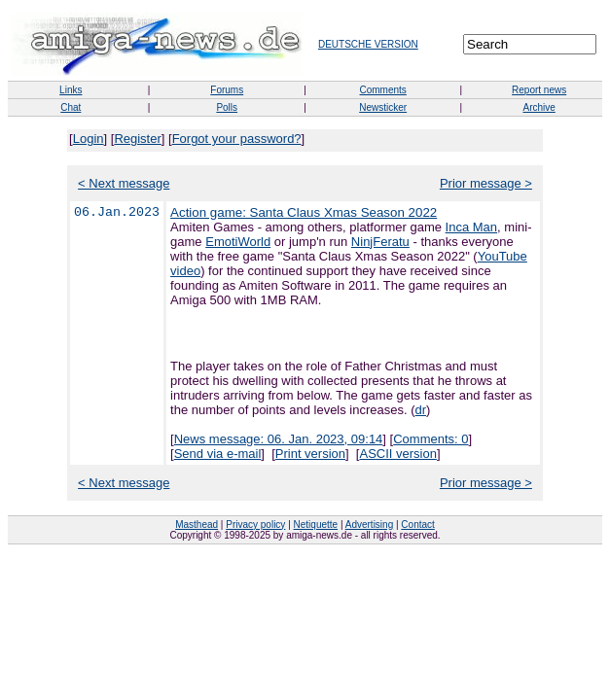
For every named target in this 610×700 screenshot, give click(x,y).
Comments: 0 (431, 439)
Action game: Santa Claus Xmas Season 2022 (304, 212)
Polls (227, 107)
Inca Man (471, 227)
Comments (382, 90)
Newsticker (383, 107)
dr (421, 410)
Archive (538, 107)
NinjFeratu (380, 242)
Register (137, 139)
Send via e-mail (218, 454)
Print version (310, 454)
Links (71, 90)
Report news (539, 90)
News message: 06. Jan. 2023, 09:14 (279, 439)
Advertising (369, 525)
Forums (227, 90)
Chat (71, 107)
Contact (417, 525)
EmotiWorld (238, 242)
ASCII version (397, 454)
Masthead (197, 525)
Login (89, 139)
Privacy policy (255, 525)
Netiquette (316, 525)
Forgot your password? (237, 139)
